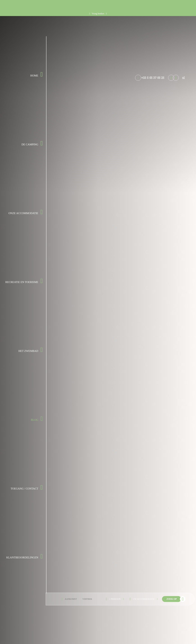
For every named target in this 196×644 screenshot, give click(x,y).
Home (34, 76)
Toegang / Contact (24, 489)
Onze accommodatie (23, 213)
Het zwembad (28, 351)
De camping (30, 144)
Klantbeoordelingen (22, 557)
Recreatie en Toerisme (22, 282)
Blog (35, 420)
